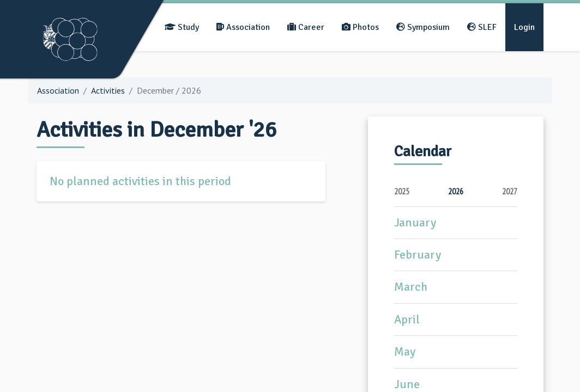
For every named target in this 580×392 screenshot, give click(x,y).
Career (306, 27)
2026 (456, 191)
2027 (510, 191)
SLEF (482, 27)
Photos (360, 27)
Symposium (423, 27)
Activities (108, 90)
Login (524, 27)
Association (243, 27)
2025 (402, 191)
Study (182, 27)
